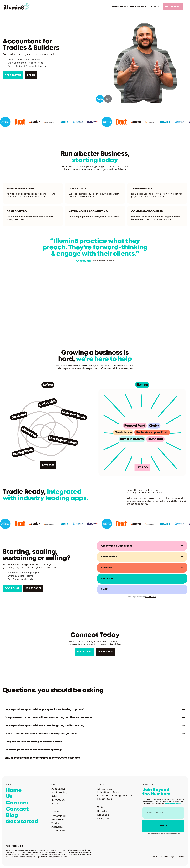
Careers (17, 803)
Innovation (58, 800)
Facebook (103, 815)
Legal (173, 857)
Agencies (57, 827)
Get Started (22, 822)
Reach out (151, 597)
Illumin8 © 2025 (160, 857)
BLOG (157, 7)
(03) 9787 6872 (105, 789)
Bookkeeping (59, 793)
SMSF (55, 804)
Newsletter (148, 785)
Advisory (57, 796)
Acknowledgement (14, 846)
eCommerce (59, 831)
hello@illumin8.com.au (111, 792)
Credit (181, 857)
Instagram (103, 819)
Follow (100, 807)
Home (14, 790)
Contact (17, 809)
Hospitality (58, 820)
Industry (55, 812)
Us (9, 797)
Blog (12, 816)
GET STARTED (173, 7)
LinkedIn (102, 811)
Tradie (55, 823)
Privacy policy (105, 799)
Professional (59, 816)
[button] (120, 7)
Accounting (58, 789)
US (150, 7)
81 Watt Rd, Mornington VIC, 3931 (116, 796)
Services (55, 785)
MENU (8, 785)
